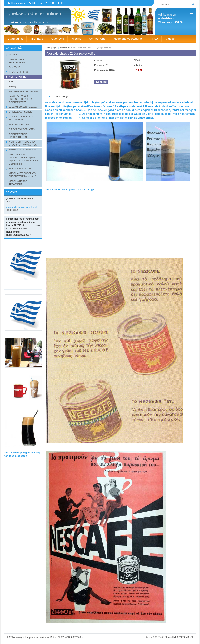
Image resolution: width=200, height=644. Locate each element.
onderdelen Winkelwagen (170, 18)
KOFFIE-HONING (68, 47)
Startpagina (52, 47)
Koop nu (101, 82)
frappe (92, 189)
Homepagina (18, 3)
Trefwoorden (52, 189)
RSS (51, 3)
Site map (37, 3)
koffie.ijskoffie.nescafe (74, 189)
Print (63, 3)
